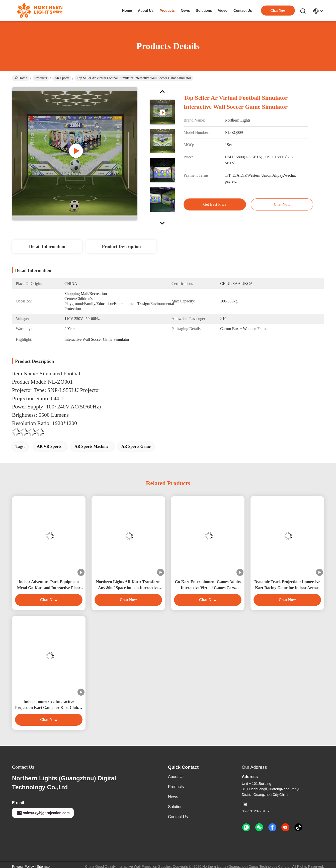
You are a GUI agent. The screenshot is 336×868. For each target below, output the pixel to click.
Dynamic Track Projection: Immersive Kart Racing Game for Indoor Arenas (287, 585)
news (185, 11)
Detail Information (47, 247)
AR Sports (62, 78)
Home (127, 11)
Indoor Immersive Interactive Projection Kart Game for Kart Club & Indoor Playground (49, 705)
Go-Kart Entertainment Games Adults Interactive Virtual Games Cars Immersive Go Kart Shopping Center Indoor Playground (208, 585)
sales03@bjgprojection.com (43, 813)
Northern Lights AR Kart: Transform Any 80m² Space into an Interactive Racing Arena (128, 585)
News (173, 797)
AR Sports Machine (91, 446)
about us (146, 11)
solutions (204, 11)
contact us (243, 11)
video (223, 11)
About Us (176, 777)
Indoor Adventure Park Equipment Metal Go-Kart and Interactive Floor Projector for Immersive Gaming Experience (49, 585)
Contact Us (178, 817)
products (167, 11)
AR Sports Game (136, 446)
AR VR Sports (49, 446)
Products (41, 78)
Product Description (121, 247)
